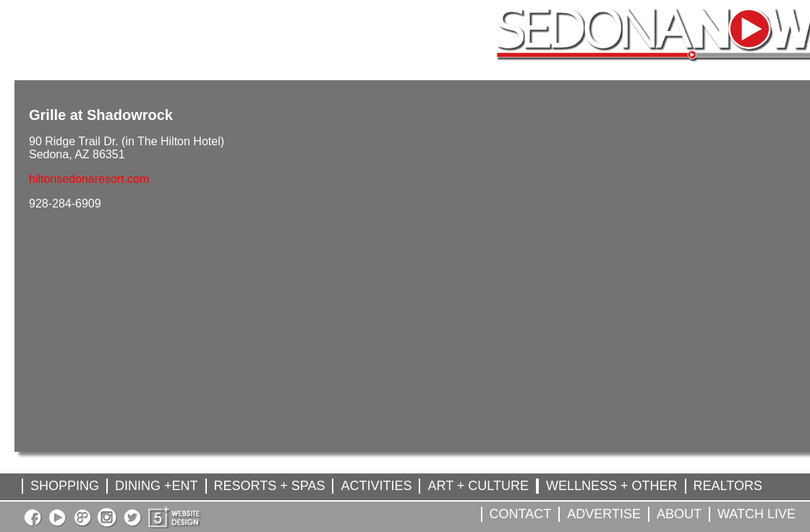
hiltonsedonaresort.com (89, 179)
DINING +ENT (157, 486)
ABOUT (679, 514)
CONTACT (521, 514)
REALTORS (728, 486)
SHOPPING (65, 486)
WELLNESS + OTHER (612, 486)
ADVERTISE (604, 514)
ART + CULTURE (478, 486)
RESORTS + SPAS (270, 486)
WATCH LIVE (756, 514)
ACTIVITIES (376, 486)
